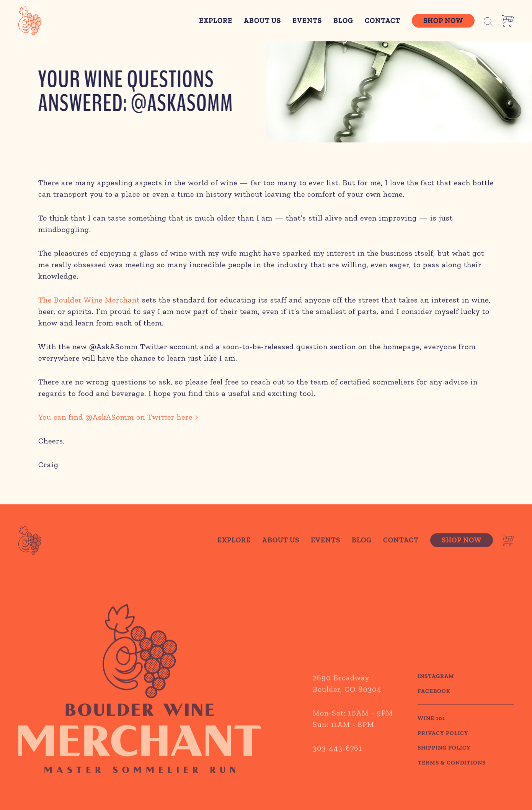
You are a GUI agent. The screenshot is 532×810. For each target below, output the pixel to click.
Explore (216, 20)
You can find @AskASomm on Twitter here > (118, 419)
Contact (383, 20)
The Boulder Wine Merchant (89, 302)
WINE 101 (431, 731)
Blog (343, 20)
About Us (262, 20)
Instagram (436, 689)
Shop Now (443, 20)
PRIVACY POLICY (443, 746)
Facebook (434, 704)
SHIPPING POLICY (444, 761)
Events (307, 20)
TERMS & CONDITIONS (452, 776)
